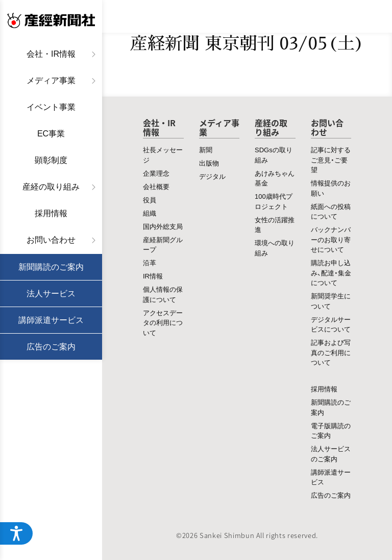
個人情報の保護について (163, 294)
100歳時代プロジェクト (274, 201)
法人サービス (51, 294)
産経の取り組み (51, 187)
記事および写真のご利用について (331, 352)
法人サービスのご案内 (331, 453)
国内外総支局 (163, 226)
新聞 (206, 149)
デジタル (212, 176)
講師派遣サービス (51, 320)
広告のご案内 (51, 347)
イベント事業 (51, 107)
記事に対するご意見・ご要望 (331, 159)
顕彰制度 (51, 160)
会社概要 (156, 186)
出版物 (209, 163)
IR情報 (153, 276)
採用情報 (51, 213)
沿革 (150, 262)
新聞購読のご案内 (51, 267)
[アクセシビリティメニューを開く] (16, 533)
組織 (150, 213)
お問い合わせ (51, 240)
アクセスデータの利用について (163, 322)
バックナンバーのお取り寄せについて (331, 239)
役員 (150, 200)
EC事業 (51, 134)
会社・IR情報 (51, 54)
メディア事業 (51, 80)
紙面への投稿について (331, 211)
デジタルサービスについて (331, 324)
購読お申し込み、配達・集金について (331, 272)
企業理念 (156, 173)
